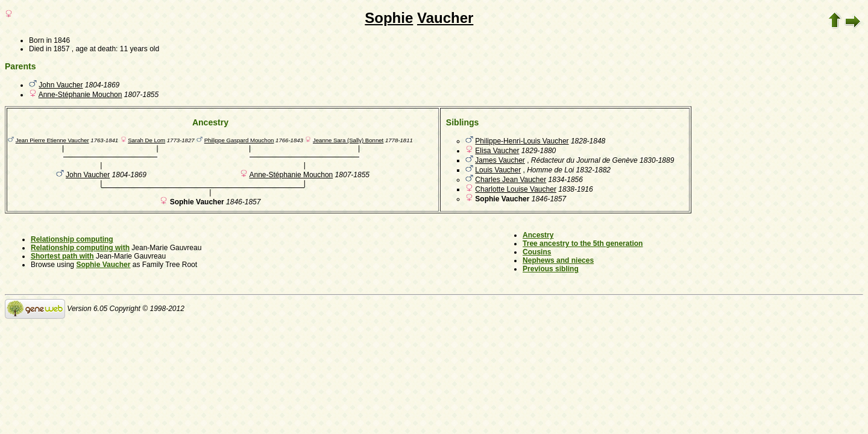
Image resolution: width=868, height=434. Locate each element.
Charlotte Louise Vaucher (516, 189)
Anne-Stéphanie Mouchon (80, 95)
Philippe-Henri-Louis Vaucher (522, 141)
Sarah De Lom (146, 140)
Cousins (537, 252)
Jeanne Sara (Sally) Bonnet (348, 140)
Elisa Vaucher (497, 151)
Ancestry (538, 235)
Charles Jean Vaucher (511, 180)
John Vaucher (61, 85)
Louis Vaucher (498, 170)
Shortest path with (62, 256)
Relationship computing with (80, 248)
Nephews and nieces (558, 260)
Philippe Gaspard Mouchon (239, 140)
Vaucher (445, 18)
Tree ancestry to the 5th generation (583, 244)
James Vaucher (500, 160)
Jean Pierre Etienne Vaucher (52, 140)
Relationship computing (72, 239)
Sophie (389, 18)
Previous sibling (551, 269)
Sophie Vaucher (103, 265)
